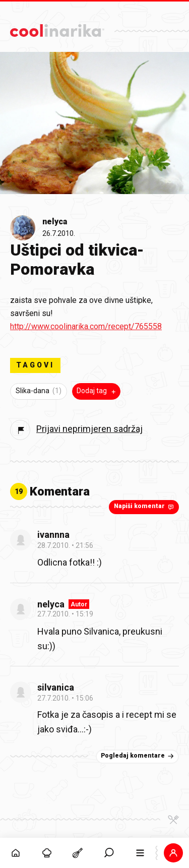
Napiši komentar (145, 507)
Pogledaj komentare (138, 756)
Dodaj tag (97, 391)
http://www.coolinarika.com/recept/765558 (86, 326)
